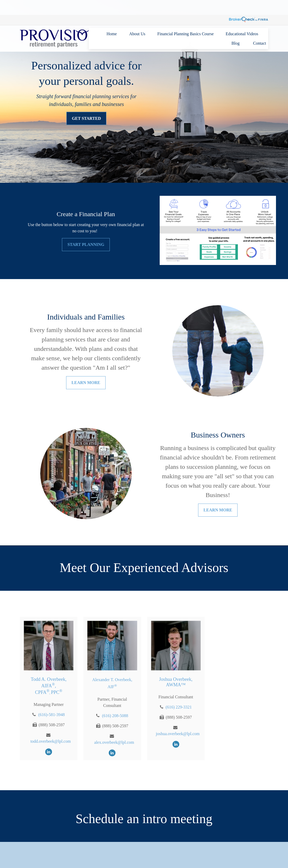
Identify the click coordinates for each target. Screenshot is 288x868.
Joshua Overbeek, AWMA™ (176, 682)
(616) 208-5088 (115, 716)
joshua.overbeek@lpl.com (178, 734)
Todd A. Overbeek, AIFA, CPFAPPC (49, 686)
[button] (112, 19)
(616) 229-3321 (179, 707)
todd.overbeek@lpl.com (50, 741)
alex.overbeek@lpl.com (114, 742)
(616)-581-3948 (51, 715)
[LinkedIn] (49, 752)
